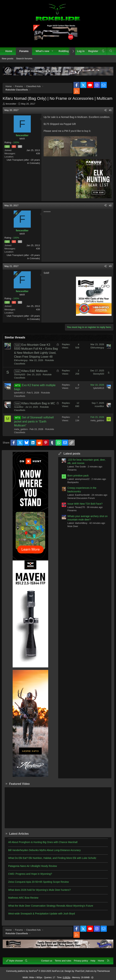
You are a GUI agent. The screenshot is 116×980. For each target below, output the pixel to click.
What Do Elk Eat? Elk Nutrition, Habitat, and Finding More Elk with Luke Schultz (52, 858)
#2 (110, 205)
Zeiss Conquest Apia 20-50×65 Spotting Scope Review (39, 882)
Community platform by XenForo (35, 971)
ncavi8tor (19, 407)
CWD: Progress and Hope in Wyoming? (30, 874)
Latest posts (72, 454)
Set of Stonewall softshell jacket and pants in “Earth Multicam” (34, 421)
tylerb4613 (19, 393)
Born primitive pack (78, 476)
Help (93, 961)
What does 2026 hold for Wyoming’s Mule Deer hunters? (39, 890)
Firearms (72, 470)
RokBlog (64, 51)
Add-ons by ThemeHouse (98, 971)
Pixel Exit (80, 971)
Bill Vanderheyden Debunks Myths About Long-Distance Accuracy (44, 850)
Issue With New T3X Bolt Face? (85, 504)
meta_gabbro (21, 429)
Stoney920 (20, 374)
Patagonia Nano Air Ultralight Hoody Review (33, 866)
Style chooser (15, 961)
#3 (110, 266)
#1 (110, 110)
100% (16, 142)
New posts (8, 59)
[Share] (105, 110)
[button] (52, 51)
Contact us (47, 961)
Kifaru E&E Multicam (34, 371)
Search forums (24, 59)
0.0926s (67, 978)
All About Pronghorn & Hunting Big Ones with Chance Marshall (43, 842)
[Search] (111, 51)
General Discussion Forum (81, 498)
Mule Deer (73, 526)
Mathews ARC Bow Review (23, 898)
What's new (42, 51)
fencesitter (11, 104)
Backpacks (73, 482)
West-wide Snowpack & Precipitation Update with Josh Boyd (42, 914)
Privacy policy (81, 961)
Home (9, 51)
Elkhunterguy (21, 360)
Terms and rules (63, 961)
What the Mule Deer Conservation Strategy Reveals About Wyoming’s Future (51, 906)
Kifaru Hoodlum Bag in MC (38, 403)
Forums (24, 51)
